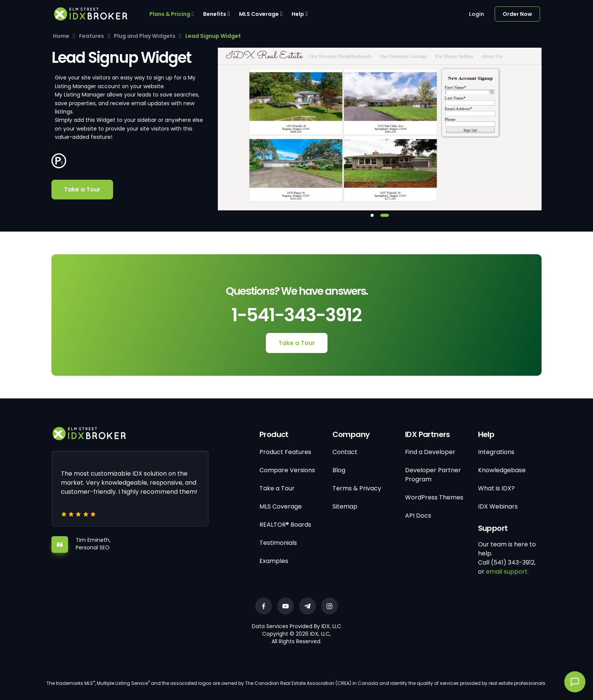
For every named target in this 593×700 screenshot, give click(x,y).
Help (298, 14)
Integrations (496, 452)
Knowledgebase (502, 470)
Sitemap (345, 506)
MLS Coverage (259, 14)
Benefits (215, 14)
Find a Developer (430, 452)
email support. (507, 572)
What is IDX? (496, 488)
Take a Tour (82, 189)
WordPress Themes (434, 497)
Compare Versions (287, 470)
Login (477, 14)
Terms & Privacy (357, 488)
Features (92, 36)
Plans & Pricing (170, 14)
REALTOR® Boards (285, 525)
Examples (274, 561)
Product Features (285, 452)
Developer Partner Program (433, 475)
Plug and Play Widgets (145, 36)
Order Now (517, 14)
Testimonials (278, 543)
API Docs (418, 516)
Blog (339, 470)
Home (61, 36)
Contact (345, 452)
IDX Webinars (498, 506)
